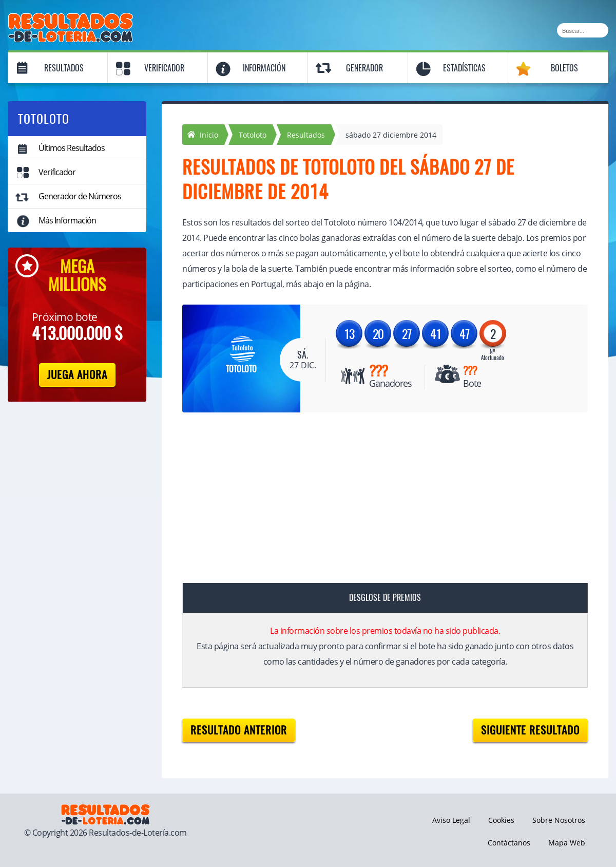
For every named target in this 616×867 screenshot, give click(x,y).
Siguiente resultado (530, 730)
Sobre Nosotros (559, 820)
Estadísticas (464, 68)
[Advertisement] (375, 500)
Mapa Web (567, 843)
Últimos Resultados (72, 148)
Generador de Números (80, 196)
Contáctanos (509, 843)
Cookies (501, 820)
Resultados (64, 68)
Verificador (164, 68)
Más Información (67, 220)
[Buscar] (583, 30)
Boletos (564, 68)
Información (264, 68)
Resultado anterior (239, 730)
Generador (364, 68)
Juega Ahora (77, 375)
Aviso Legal (451, 820)
